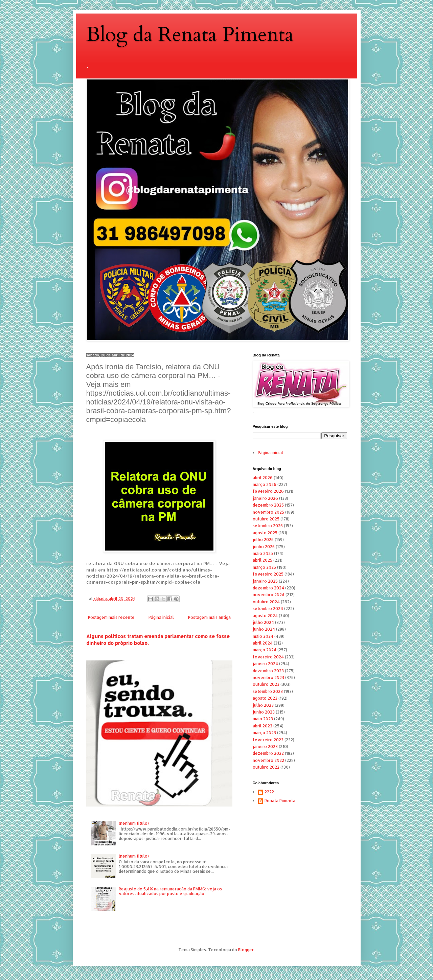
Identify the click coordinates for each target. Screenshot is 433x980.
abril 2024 (263, 643)
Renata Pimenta (280, 801)
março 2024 (265, 650)
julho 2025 (263, 540)
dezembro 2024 (268, 588)
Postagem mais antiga (209, 617)
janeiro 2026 (265, 498)
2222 (269, 792)
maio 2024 (263, 636)
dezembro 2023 (268, 671)
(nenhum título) (134, 823)
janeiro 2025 (265, 581)
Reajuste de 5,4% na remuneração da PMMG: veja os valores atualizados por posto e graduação (170, 891)
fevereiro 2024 (268, 657)
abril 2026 (263, 478)
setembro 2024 (268, 609)
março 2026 (265, 484)
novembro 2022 (268, 760)
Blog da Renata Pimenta (190, 35)
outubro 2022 (266, 767)
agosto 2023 (265, 698)
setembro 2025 (268, 526)
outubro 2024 (266, 602)
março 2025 (264, 567)
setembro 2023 (268, 691)
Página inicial (161, 617)
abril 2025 (263, 560)
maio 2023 (263, 719)
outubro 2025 (266, 519)
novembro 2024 (269, 595)
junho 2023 (264, 712)
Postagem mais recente (111, 617)
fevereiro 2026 (268, 491)
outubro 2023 (266, 684)
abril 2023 (263, 726)
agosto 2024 (265, 616)
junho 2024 (264, 629)
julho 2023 (263, 705)
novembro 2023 (268, 678)
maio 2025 (263, 553)
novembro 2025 (268, 512)
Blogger (246, 950)
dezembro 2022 (268, 753)
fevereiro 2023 (268, 740)
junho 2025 (264, 547)
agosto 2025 (265, 533)
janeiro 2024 (265, 664)
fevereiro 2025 (268, 574)
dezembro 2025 (268, 505)
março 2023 (264, 733)
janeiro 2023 (265, 746)
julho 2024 (263, 622)
